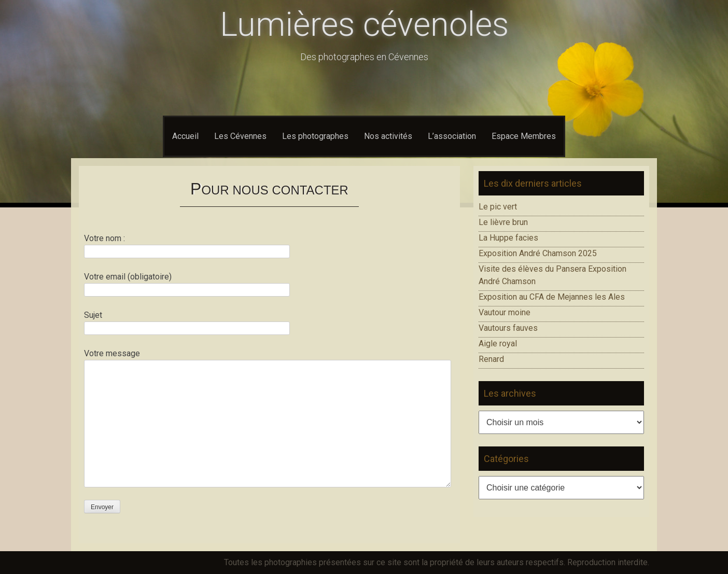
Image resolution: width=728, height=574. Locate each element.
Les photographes (315, 136)
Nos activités (388, 136)
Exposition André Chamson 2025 (538, 253)
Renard (491, 359)
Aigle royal (498, 344)
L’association (452, 136)
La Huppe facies (508, 238)
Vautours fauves (508, 328)
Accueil (185, 136)
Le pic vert (498, 207)
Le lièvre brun (503, 222)
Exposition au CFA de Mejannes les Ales (552, 297)
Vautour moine (505, 312)
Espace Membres (524, 136)
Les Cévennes (240, 136)
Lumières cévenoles (364, 25)
